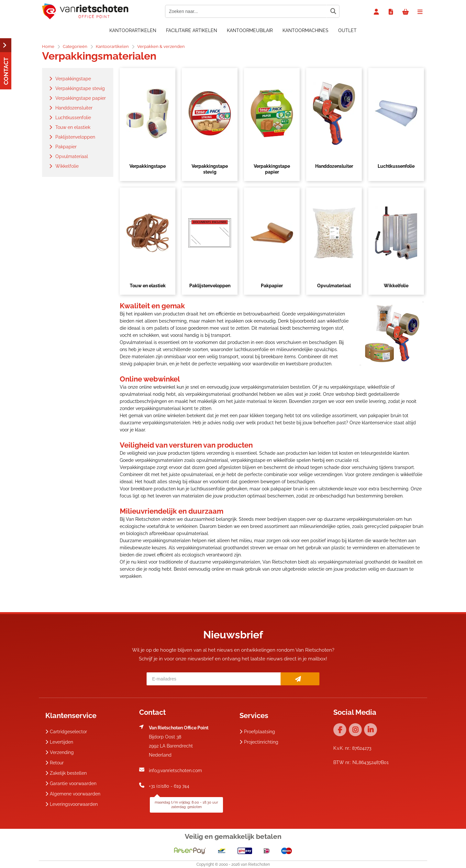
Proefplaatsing (257, 732)
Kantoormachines (305, 30)
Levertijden (59, 742)
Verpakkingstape (148, 166)
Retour (55, 763)
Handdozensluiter (334, 166)
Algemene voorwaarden (73, 794)
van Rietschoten (255, 864)
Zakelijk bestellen (66, 773)
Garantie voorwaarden (71, 783)
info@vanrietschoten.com (175, 771)
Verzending (60, 752)
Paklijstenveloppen (210, 286)
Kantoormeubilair (250, 30)
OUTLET (347, 30)
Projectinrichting (259, 742)
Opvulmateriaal (334, 286)
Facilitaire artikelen (192, 30)
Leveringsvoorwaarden (72, 804)
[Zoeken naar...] (333, 11)
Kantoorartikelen (133, 30)
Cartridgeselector (66, 732)
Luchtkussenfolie (396, 166)
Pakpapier (272, 286)
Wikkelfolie (396, 286)
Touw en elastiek (148, 286)
